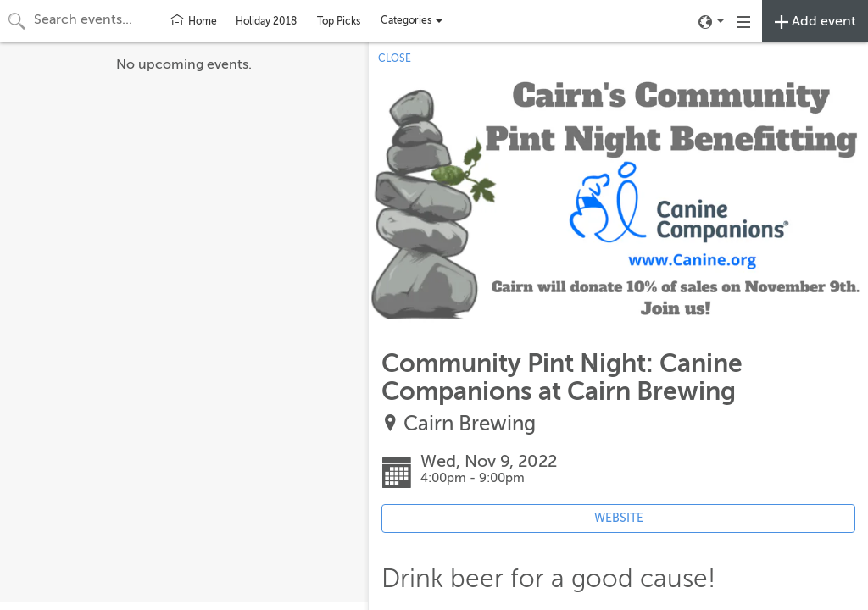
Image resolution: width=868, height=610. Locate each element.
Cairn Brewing (470, 424)
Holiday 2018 (266, 21)
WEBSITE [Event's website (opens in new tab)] (619, 518)
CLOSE (395, 58)
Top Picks (339, 21)
